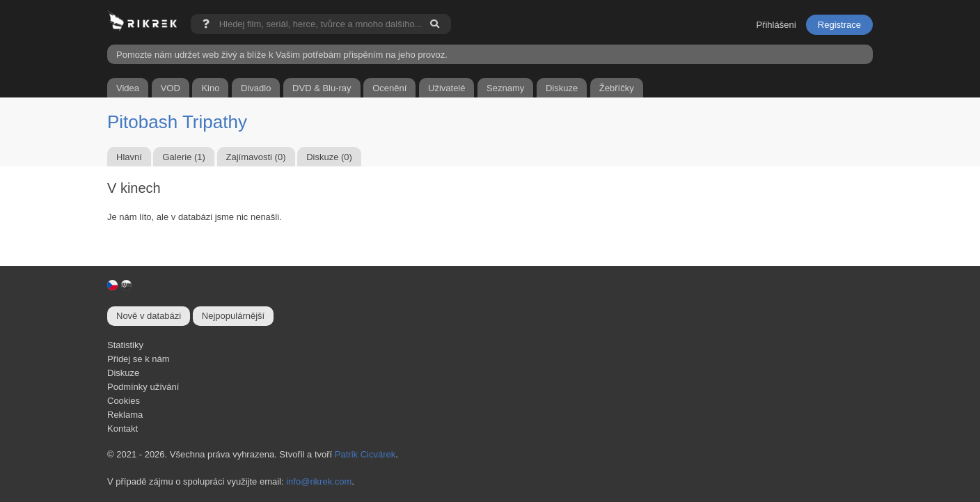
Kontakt (122, 429)
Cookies (124, 401)
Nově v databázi (149, 316)
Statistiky (125, 345)
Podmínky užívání (143, 387)
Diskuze (123, 373)
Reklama (125, 415)
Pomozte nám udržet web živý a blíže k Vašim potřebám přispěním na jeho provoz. (282, 55)
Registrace (839, 25)
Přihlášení (776, 25)
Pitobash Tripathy (177, 122)
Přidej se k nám (139, 359)
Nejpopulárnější (233, 316)
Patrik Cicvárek (365, 454)
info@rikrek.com (319, 481)
